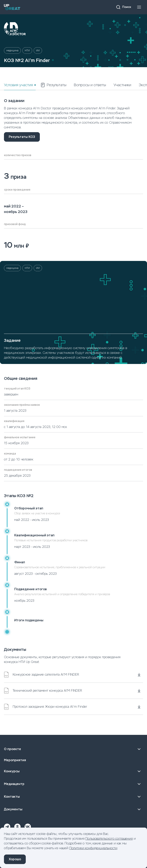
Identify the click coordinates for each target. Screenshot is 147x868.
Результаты (53, 85)
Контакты (73, 797)
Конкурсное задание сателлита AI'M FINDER (42, 675)
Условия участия (18, 85)
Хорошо (15, 859)
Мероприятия (15, 760)
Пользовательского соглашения (109, 839)
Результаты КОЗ (22, 137)
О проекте (73, 749)
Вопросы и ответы (90, 85)
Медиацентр (73, 784)
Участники (122, 85)
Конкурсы (73, 771)
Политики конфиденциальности (93, 848)
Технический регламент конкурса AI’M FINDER (43, 691)
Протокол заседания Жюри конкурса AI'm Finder (46, 707)
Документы (73, 809)
